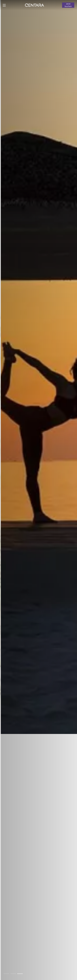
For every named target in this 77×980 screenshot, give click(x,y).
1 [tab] (6, 974)
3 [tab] (20, 974)
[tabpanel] (38, 490)
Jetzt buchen (68, 5)
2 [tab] (13, 974)
